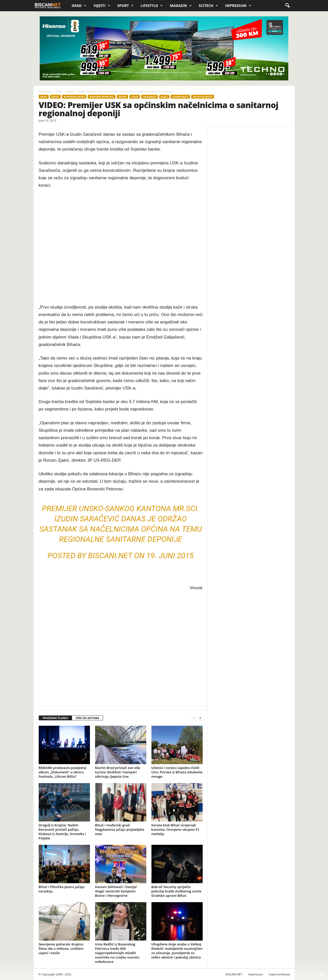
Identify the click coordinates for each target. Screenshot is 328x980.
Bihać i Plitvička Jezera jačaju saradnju (62, 889)
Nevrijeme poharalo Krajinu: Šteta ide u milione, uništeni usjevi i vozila (61, 949)
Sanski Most (180, 97)
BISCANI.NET (234, 974)
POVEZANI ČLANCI (55, 718)
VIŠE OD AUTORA (87, 718)
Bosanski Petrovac (102, 97)
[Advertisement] (121, 247)
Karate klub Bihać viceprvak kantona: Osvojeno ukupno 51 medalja (176, 829)
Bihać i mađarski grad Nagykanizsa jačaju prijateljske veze (120, 829)
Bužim (122, 97)
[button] (287, 6)
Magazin (181, 6)
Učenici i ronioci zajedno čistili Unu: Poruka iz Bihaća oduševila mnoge (177, 772)
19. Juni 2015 (170, 556)
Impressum (238, 6)
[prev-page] (194, 718)
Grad (79, 6)
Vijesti (102, 6)
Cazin (135, 97)
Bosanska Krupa (74, 97)
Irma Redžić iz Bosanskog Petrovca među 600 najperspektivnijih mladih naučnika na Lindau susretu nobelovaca (117, 953)
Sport (125, 6)
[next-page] (200, 718)
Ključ (164, 97)
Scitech (208, 6)
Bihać (70, 91)
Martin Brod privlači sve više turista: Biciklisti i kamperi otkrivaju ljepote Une (118, 772)
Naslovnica (45, 91)
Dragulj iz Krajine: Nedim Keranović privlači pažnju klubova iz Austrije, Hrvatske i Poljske (62, 832)
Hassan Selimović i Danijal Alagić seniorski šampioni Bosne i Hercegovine (116, 891)
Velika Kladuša (203, 97)
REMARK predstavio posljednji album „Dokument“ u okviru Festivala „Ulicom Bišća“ (63, 772)
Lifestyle (152, 6)
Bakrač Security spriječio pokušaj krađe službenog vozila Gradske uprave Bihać (176, 891)
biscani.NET (110, 556)
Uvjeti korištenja (279, 974)
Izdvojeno (149, 97)
